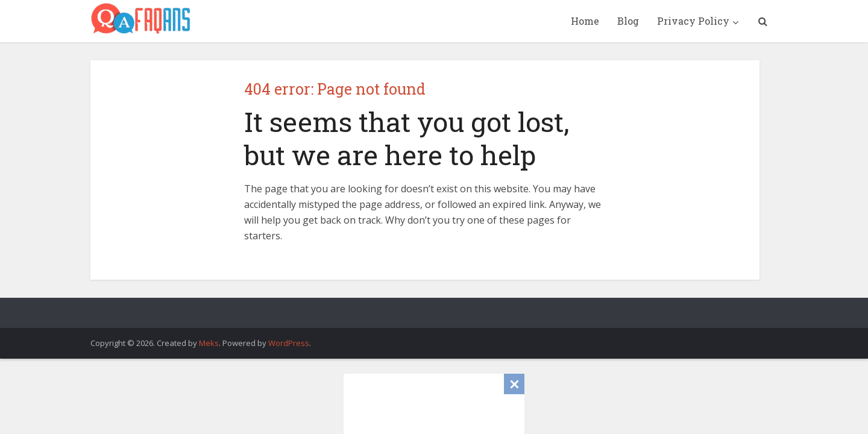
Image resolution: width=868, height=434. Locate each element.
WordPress (289, 343)
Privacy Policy (693, 21)
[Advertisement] (434, 404)
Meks (209, 343)
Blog (628, 21)
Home (585, 21)
